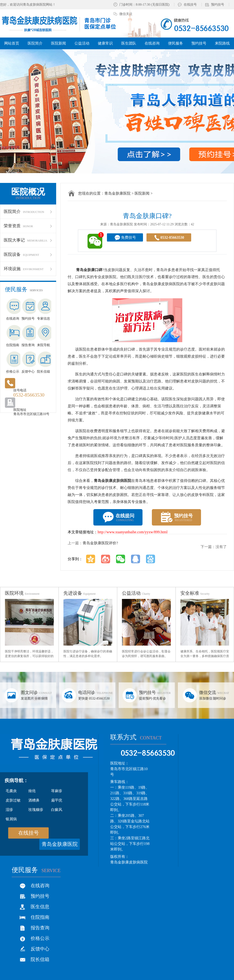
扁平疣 (57, 800)
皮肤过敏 (13, 800)
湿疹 (9, 810)
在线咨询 (40, 885)
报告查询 (40, 928)
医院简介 (28, 212)
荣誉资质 (28, 226)
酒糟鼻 (34, 800)
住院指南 (40, 917)
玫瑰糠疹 (36, 810)
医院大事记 (28, 240)
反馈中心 (40, 949)
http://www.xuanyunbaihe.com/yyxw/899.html (133, 532)
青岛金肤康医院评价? (100, 543)
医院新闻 (142, 193)
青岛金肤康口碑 (89, 270)
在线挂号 (190, 5)
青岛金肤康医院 (117, 193)
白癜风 (57, 810)
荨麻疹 (57, 791)
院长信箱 (40, 959)
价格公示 (40, 938)
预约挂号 (218, 5)
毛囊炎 (11, 791)
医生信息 (40, 907)
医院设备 (28, 254)
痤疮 (32, 791)
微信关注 (126, 14)
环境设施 (28, 269)
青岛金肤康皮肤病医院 (113, 481)
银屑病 (11, 819)
